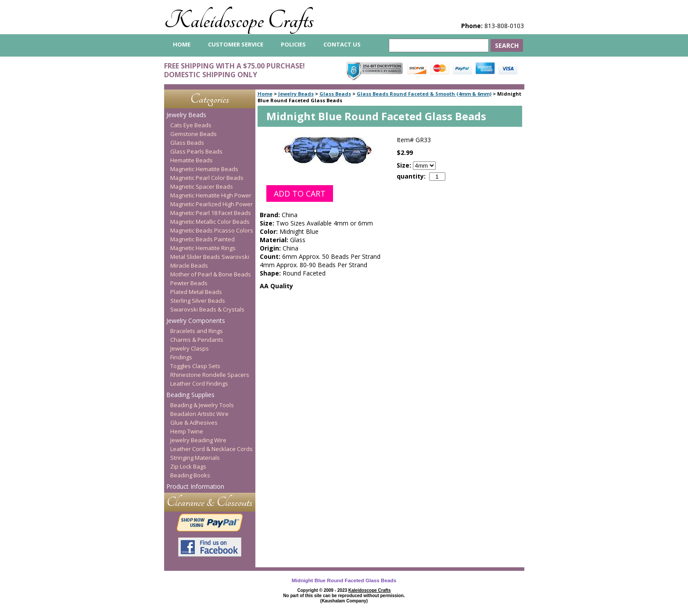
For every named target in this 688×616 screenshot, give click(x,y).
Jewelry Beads (296, 94)
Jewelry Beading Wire (198, 440)
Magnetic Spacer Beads (202, 186)
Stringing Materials (195, 458)
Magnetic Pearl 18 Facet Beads (211, 213)
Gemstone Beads (193, 134)
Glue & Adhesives (194, 423)
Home (265, 94)
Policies (293, 44)
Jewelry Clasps (190, 348)
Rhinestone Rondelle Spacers (210, 375)
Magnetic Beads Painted (202, 239)
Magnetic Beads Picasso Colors (212, 230)
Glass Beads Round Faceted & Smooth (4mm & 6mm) (424, 94)
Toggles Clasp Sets (195, 366)
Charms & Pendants (197, 340)
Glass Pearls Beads (196, 151)
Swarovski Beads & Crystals (207, 309)
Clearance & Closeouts (210, 502)
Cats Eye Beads (191, 125)
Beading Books (190, 475)
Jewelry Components (196, 321)
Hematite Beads (192, 160)
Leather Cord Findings (199, 383)
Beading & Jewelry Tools (202, 405)
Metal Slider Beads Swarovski (210, 257)
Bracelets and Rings (197, 331)
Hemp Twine (187, 431)
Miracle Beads (189, 265)
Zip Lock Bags (188, 466)
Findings (181, 357)
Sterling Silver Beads (198, 301)
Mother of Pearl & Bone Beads (211, 274)
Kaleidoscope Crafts (239, 20)
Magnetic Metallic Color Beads (210, 222)
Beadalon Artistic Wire (199, 414)
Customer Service (236, 44)
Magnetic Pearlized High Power (211, 204)
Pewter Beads (189, 283)
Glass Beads (335, 94)
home (182, 44)
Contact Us (342, 44)
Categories (210, 99)
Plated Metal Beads (196, 292)
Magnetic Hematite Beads (204, 169)
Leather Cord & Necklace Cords (211, 449)
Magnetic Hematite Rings (203, 248)
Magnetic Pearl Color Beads (207, 178)
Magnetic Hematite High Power (211, 195)
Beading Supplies (190, 395)
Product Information (195, 486)
